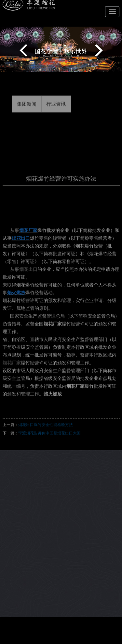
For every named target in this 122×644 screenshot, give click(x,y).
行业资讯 (56, 108)
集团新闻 (27, 108)
